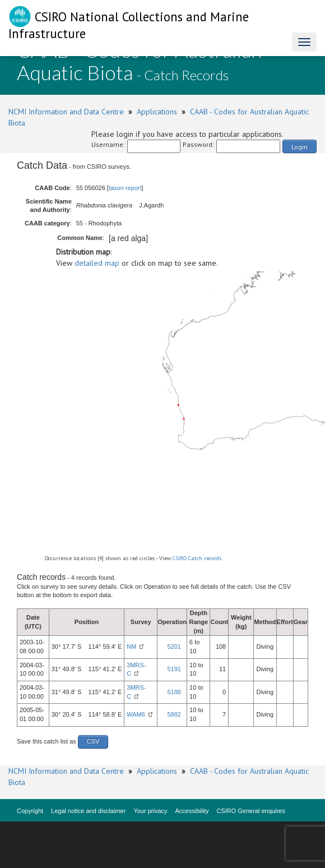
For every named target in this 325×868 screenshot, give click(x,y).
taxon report (125, 188)
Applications (157, 112)
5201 (174, 647)
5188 (174, 692)
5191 (174, 669)
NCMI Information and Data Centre (66, 112)
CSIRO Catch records (197, 558)
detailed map (97, 263)
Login (300, 147)
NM (131, 647)
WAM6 (136, 714)
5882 (174, 714)
